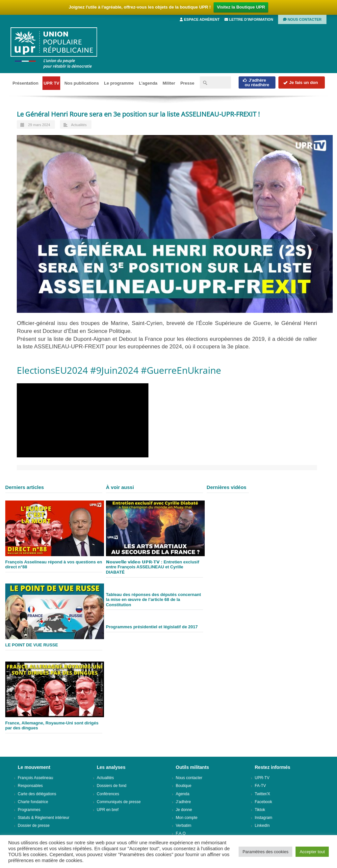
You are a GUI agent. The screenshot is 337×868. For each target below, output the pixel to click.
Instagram (263, 818)
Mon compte (187, 818)
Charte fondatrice (33, 802)
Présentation (26, 83)
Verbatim (183, 826)
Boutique (183, 786)
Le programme (119, 83)
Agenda (182, 794)
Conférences (108, 794)
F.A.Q (181, 833)
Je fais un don (300, 82)
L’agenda (148, 83)
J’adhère (183, 802)
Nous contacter (302, 19)
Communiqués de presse (119, 802)
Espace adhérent (200, 19)
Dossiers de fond (112, 786)
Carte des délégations (37, 794)
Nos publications (82, 83)
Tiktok (260, 810)
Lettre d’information (249, 19)
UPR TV (51, 83)
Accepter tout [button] (312, 852)
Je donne (184, 810)
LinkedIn (262, 826)
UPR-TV (262, 778)
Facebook (263, 802)
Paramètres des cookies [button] (265, 852)
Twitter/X (262, 794)
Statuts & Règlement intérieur (44, 818)
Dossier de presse (34, 826)
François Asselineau (35, 778)
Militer (169, 83)
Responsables (30, 786)
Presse (187, 83)
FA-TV (260, 786)
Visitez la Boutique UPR (241, 7)
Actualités (79, 125)
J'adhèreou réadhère (256, 82)
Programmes (29, 810)
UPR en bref (108, 810)
